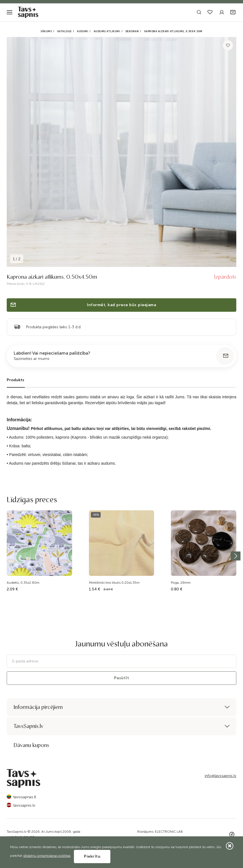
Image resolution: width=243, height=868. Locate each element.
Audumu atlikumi (107, 31)
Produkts (16, 380)
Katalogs (64, 31)
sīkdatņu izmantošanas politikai (47, 856)
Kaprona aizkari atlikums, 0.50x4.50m (173, 31)
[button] (233, 12)
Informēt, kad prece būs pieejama (83, 305)
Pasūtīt (122, 678)
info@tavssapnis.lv (220, 776)
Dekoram (132, 31)
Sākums (46, 31)
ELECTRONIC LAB (169, 832)
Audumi (82, 31)
